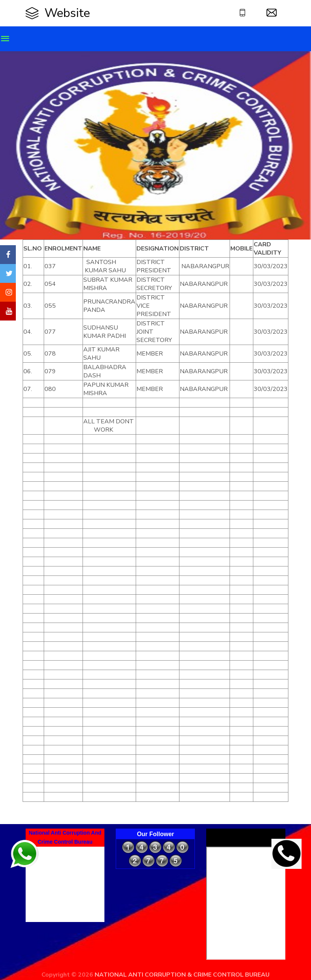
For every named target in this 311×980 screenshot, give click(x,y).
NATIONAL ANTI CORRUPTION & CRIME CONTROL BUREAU (182, 975)
